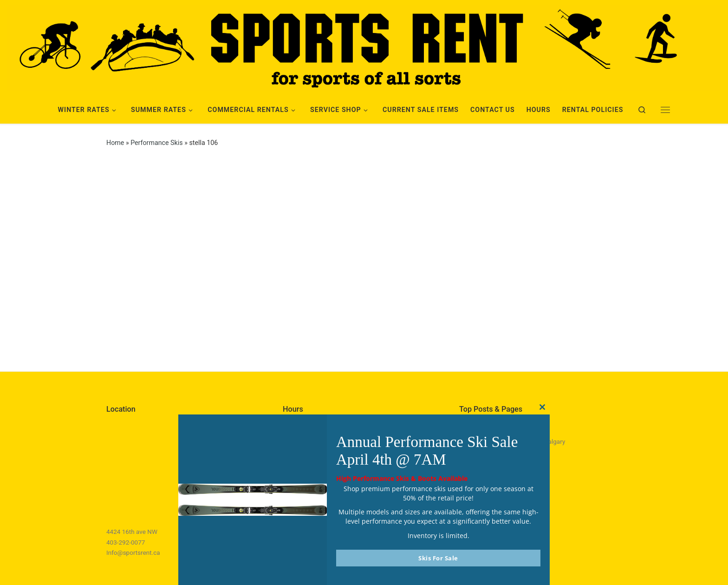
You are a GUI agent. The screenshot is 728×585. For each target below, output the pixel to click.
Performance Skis (156, 143)
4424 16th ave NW (132, 532)
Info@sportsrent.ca (133, 552)
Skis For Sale (438, 558)
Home (115, 143)
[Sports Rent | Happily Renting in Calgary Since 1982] (364, 46)
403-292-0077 (126, 542)
